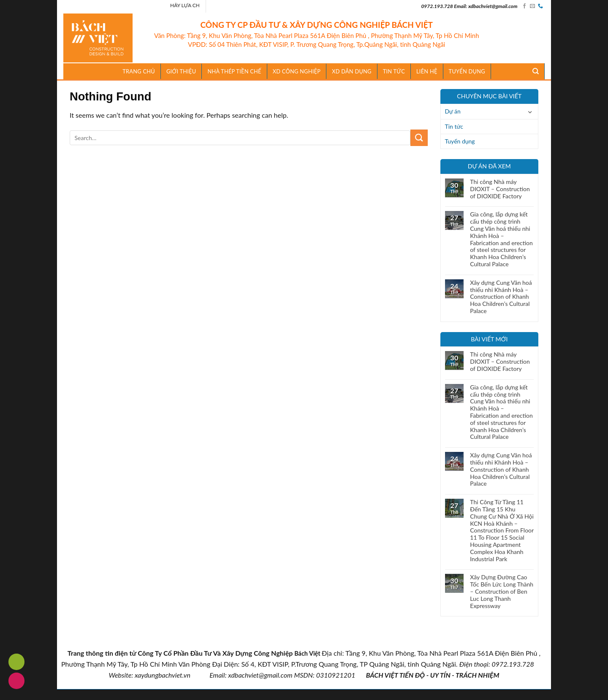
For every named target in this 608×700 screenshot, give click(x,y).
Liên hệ (427, 71)
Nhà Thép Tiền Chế (234, 71)
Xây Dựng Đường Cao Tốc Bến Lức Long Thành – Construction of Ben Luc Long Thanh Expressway (502, 591)
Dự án (453, 111)
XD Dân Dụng (352, 71)
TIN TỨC (394, 71)
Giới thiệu (181, 71)
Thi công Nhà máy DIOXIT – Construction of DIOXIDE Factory (500, 189)
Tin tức (454, 126)
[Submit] (419, 138)
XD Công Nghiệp (297, 71)
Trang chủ (139, 71)
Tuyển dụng (467, 71)
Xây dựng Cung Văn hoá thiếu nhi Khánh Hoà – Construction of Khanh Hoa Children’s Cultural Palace (501, 297)
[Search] (536, 71)
